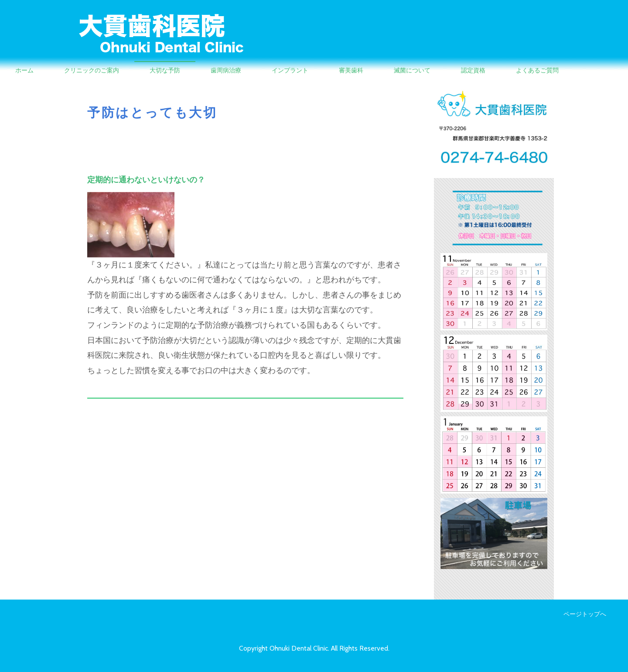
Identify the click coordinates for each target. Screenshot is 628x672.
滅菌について (412, 70)
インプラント (290, 70)
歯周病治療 (226, 70)
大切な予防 (165, 70)
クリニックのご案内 (92, 70)
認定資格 (473, 70)
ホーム (24, 70)
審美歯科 (351, 70)
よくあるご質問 (537, 70)
